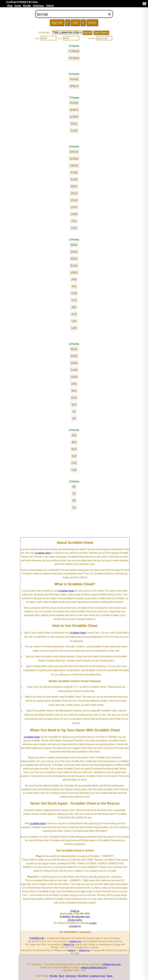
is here (93, 923)
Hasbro (72, 950)
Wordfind (83, 976)
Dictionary (38, 6)
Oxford (50, 6)
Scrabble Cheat (97, 976)
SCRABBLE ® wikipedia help (75, 917)
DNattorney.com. (112, 964)
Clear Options (101, 33)
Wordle (27, 6)
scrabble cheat (43, 553)
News (110, 976)
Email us (75, 911)
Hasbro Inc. (76, 941)
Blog (10, 6)
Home (18, 6)
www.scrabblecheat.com (94, 967)
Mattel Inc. (69, 944)
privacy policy (75, 920)
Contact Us (75, 926)
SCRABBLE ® (36, 938)
